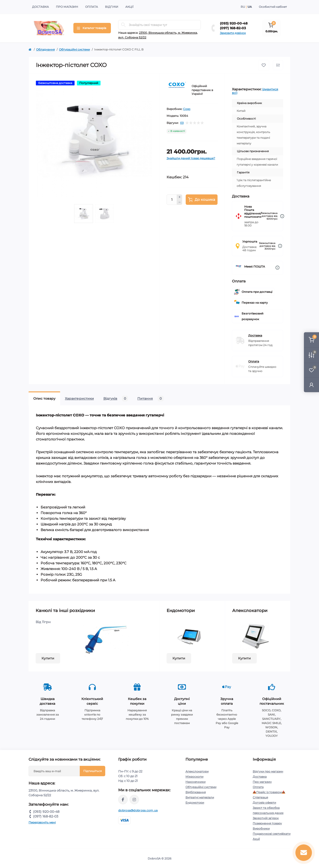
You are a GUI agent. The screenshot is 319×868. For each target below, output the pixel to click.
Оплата (92, 7)
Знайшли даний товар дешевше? (191, 158)
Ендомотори (195, 803)
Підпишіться (92, 771)
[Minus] (180, 202)
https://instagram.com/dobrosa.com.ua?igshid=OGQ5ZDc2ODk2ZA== (134, 800)
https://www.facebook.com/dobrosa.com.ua (123, 800)
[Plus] (180, 197)
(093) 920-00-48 (234, 23)
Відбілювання (196, 792)
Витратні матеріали (200, 797)
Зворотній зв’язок (266, 818)
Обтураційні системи (74, 49)
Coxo (187, 109)
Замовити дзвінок (233, 33)
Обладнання (45, 49)
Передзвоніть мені (42, 822)
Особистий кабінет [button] (273, 7)
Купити (48, 658)
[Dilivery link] (282, 216)
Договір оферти (264, 803)
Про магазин (67, 7)
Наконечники (195, 782)
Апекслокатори (197, 771)
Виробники (261, 828)
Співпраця (260, 797)
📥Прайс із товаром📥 (269, 792)
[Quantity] (172, 200)
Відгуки (112, 7)
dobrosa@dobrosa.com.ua (138, 810)
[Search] (123, 25)
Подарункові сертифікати (272, 834)
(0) (182, 123)
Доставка (40, 7)
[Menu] (92, 28)
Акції (129, 7)
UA (250, 7)
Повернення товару (267, 823)
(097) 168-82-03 (233, 28)
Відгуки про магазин (268, 771)
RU (243, 7)
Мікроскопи (194, 777)
